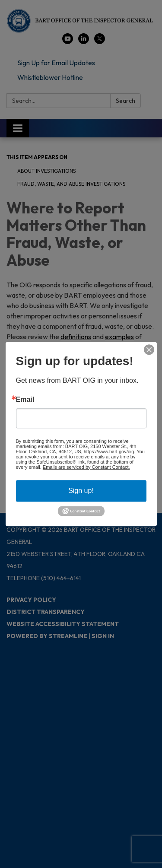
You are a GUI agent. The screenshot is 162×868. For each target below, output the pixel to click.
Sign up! (81, 491)
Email (25, 400)
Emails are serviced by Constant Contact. (86, 467)
